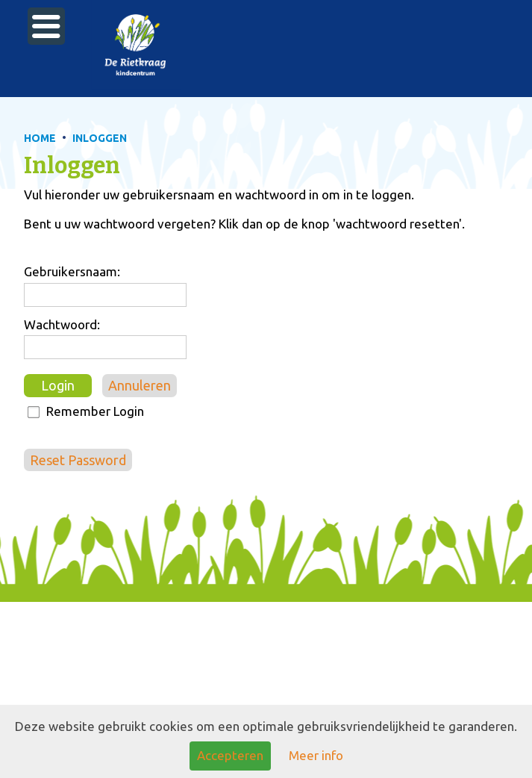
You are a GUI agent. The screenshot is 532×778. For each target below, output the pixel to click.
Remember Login (95, 411)
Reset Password (78, 460)
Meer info (316, 755)
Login (58, 385)
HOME (40, 138)
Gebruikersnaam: (72, 271)
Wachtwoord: (62, 324)
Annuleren (140, 385)
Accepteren (230, 755)
